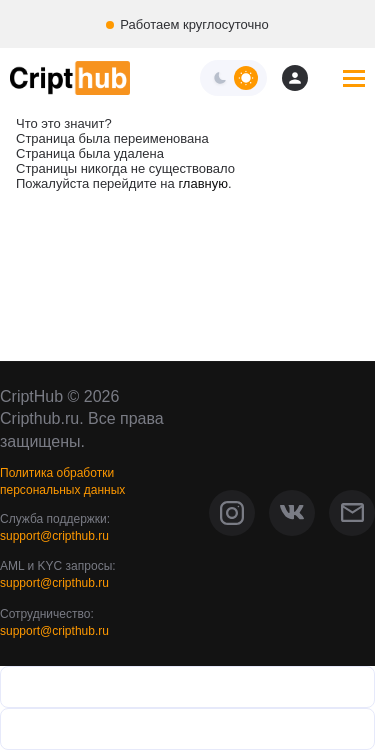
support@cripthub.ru (54, 536)
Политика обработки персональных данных (62, 481)
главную (203, 183)
